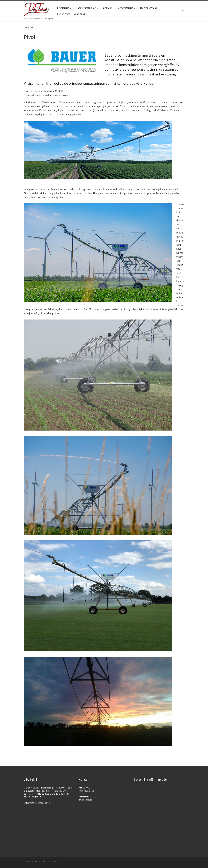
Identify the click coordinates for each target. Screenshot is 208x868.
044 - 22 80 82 (84, 788)
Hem (26, 27)
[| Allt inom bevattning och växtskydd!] (36, 9)
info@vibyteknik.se (86, 791)
